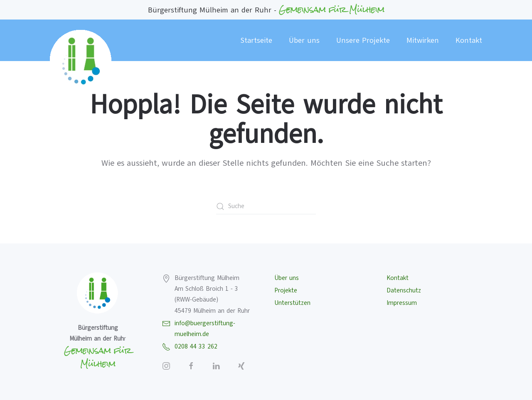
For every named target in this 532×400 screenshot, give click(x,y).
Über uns (304, 40)
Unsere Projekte (363, 40)
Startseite (256, 40)
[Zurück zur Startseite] (81, 61)
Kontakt (469, 40)
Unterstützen (292, 303)
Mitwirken (423, 40)
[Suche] (266, 206)
